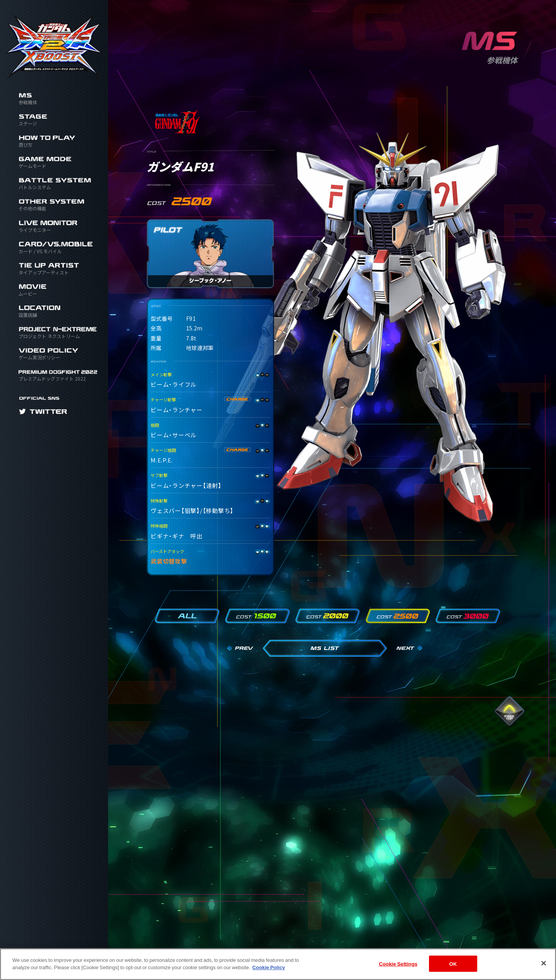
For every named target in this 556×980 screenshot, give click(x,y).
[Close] (544, 963)
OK (453, 964)
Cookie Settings (398, 964)
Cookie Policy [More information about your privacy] (269, 967)
